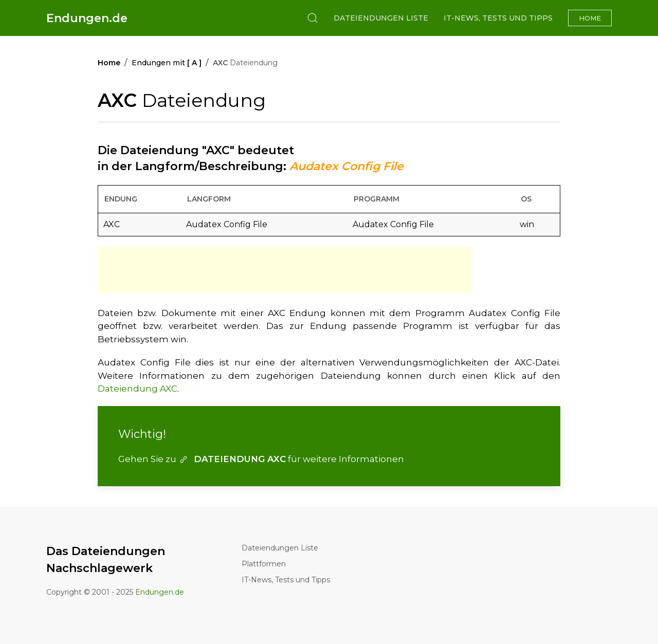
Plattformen (264, 564)
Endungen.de (87, 18)
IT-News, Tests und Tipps (498, 18)
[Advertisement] (285, 270)
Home (590, 18)
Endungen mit (167, 63)
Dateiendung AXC (138, 389)
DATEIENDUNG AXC (232, 459)
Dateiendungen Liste (381, 18)
